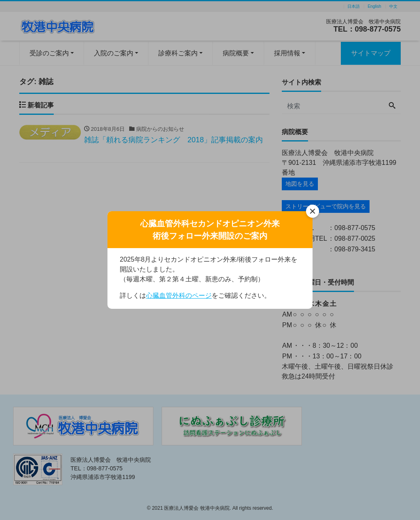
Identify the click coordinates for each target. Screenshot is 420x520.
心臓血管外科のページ (179, 295)
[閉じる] (313, 211)
